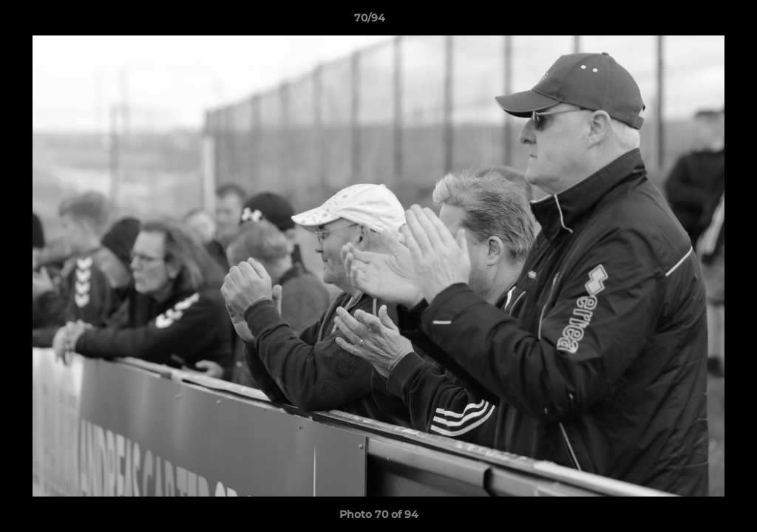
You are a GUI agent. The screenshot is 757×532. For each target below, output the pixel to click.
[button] (695, 21)
